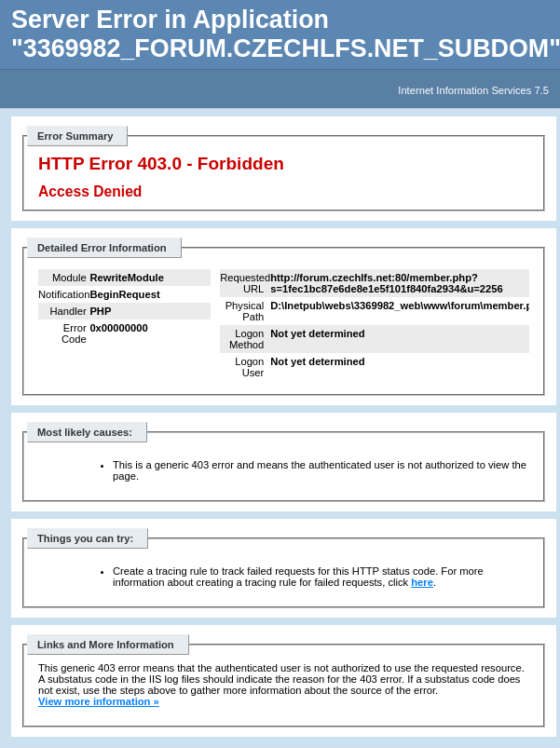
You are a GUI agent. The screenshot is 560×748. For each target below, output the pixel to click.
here (422, 582)
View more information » (99, 701)
